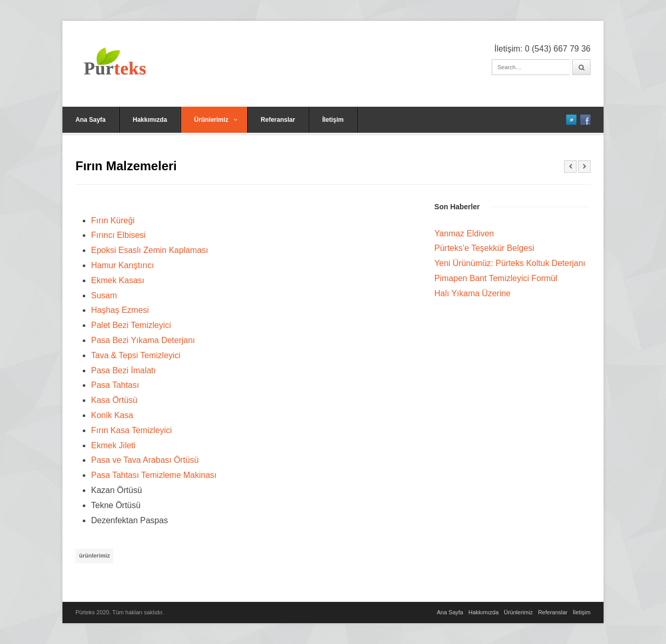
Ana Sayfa (91, 120)
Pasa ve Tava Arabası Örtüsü (145, 460)
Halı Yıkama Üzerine (472, 293)
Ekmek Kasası (118, 280)
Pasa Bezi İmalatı (124, 370)
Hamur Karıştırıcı (123, 265)
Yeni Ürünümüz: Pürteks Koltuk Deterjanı (510, 263)
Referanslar (278, 120)
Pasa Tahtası (115, 385)
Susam (104, 295)
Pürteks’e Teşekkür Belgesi (484, 248)
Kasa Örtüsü (114, 400)
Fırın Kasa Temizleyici (131, 430)
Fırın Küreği (113, 220)
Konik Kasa (112, 415)
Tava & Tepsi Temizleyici (136, 355)
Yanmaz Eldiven (464, 233)
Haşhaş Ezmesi (120, 310)
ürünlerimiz (94, 555)
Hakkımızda (150, 120)
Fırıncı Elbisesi (118, 235)
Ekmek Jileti (113, 445)
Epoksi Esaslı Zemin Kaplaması (150, 250)
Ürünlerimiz (216, 120)
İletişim (333, 120)
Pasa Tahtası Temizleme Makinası (154, 475)
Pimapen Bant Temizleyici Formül (496, 278)
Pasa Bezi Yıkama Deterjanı (143, 340)
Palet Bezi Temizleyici (131, 325)
